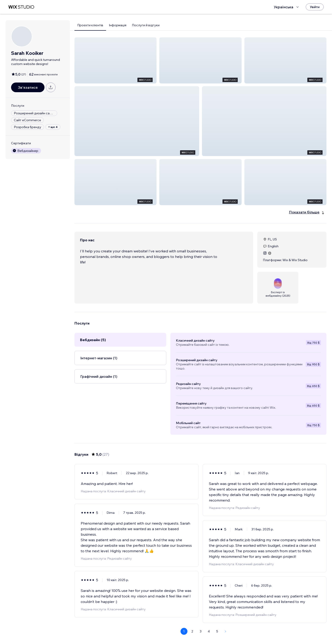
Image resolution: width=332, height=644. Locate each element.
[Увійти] (315, 7)
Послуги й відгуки (146, 25)
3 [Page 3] (201, 631)
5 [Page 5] (217, 631)
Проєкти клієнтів (90, 25)
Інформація (118, 25)
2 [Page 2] (192, 631)
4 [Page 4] (209, 631)
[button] (116, 60)
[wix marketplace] (21, 7)
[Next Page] (225, 631)
